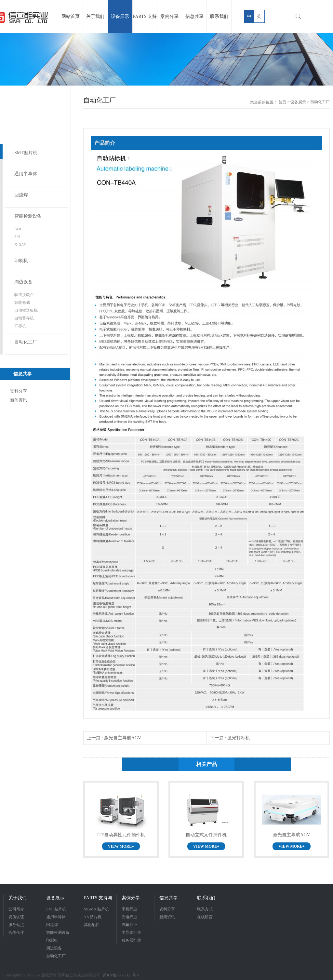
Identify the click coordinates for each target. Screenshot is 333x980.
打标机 (20, 326)
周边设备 (23, 282)
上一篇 (114, 738)
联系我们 (206, 898)
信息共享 (168, 898)
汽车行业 (129, 925)
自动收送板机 (26, 310)
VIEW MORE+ (121, 846)
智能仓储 (22, 302)
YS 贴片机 (93, 917)
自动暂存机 (24, 318)
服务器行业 (131, 940)
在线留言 (205, 917)
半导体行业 (131, 933)
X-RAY (20, 245)
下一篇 (230, 738)
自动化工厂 (26, 342)
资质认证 (16, 917)
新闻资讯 (19, 400)
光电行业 (129, 917)
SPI (17, 237)
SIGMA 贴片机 (96, 909)
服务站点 (16, 925)
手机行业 (129, 909)
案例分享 (131, 898)
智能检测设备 (28, 216)
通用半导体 (26, 174)
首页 (282, 102)
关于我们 (18, 898)
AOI (18, 229)
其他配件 (92, 925)
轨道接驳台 (24, 295)
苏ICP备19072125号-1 (121, 975)
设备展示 (298, 102)
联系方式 (205, 909)
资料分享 (19, 391)
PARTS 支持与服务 (98, 899)
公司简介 (16, 909)
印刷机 (21, 261)
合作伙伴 (16, 933)
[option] (166, 59)
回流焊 (21, 195)
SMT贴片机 (26, 153)
